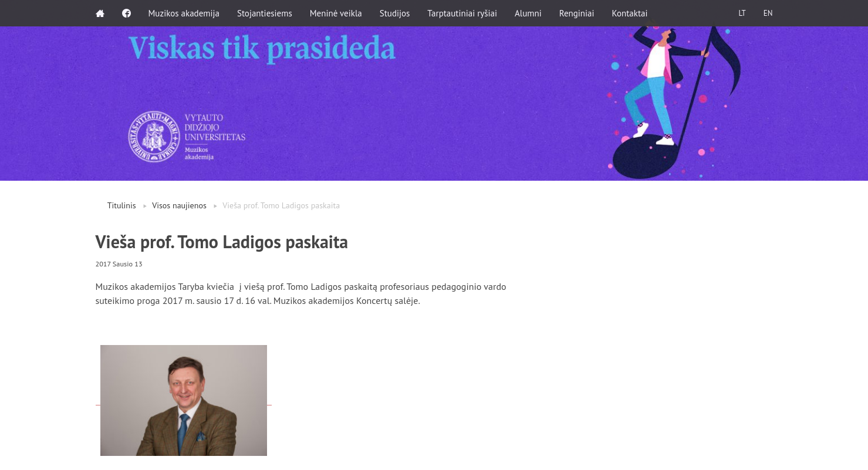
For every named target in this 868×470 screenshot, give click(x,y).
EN (768, 13)
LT (742, 13)
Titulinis (122, 205)
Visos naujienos (179, 205)
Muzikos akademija (184, 13)
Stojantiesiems (265, 13)
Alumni (528, 13)
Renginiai (577, 13)
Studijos (395, 13)
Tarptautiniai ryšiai (462, 13)
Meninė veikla (336, 13)
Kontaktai (630, 13)
